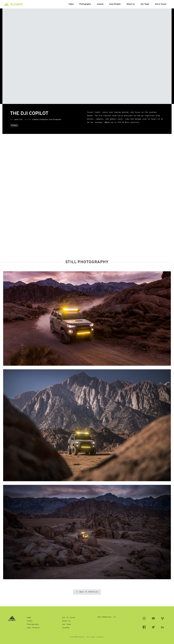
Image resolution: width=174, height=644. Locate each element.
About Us (66, 621)
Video (30, 621)
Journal (66, 628)
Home (29, 618)
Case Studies (33, 628)
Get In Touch (69, 618)
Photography (33, 624)
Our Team (66, 624)
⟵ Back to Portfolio (87, 592)
